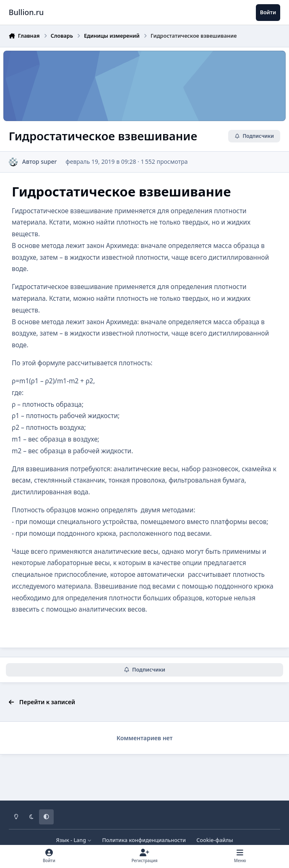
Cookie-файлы (215, 840)
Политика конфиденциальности (144, 840)
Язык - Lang (74, 840)
